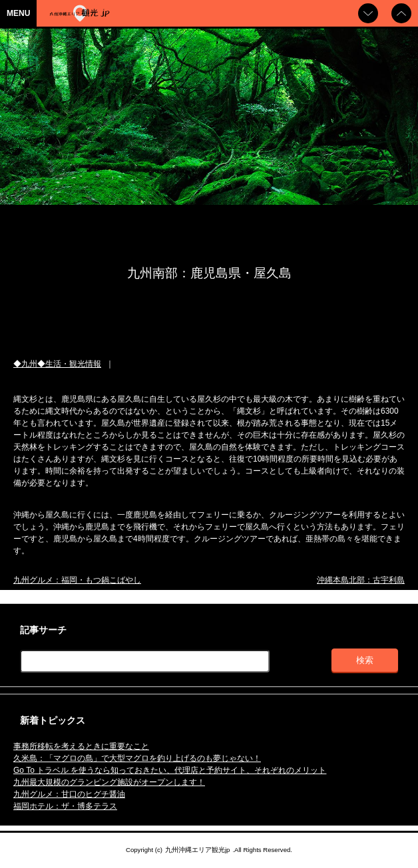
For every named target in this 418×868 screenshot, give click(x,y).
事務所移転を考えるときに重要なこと (81, 746)
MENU (18, 13)
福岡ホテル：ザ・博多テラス (65, 806)
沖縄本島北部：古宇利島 (361, 580)
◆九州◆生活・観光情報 (57, 364)
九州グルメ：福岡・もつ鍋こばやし (77, 580)
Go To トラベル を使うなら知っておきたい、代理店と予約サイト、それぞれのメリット (170, 770)
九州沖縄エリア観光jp (197, 850)
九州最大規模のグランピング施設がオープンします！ (109, 782)
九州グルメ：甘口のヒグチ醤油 (69, 794)
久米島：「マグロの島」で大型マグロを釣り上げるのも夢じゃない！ (137, 758)
